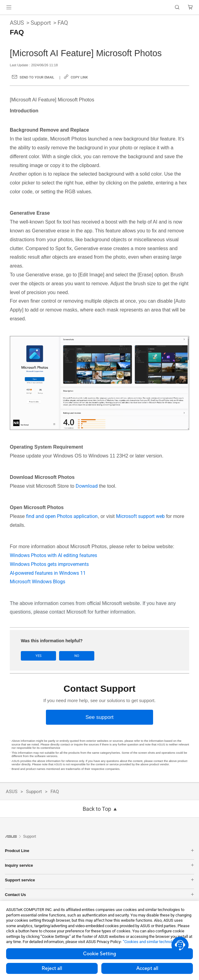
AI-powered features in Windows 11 (48, 573)
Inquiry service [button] (99, 865)
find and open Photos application (62, 516)
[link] (100, 7)
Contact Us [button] (99, 894)
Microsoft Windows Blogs (38, 582)
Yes (38, 656)
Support (41, 23)
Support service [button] (99, 880)
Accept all (147, 968)
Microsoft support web (140, 516)
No (75, 656)
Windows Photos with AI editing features (53, 555)
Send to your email (37, 77)
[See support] (99, 717)
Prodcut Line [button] (99, 850)
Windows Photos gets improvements (49, 564)
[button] (9, 7)
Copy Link (79, 77)
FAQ (63, 23)
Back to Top (97, 809)
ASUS (17, 23)
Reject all (52, 968)
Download (87, 486)
